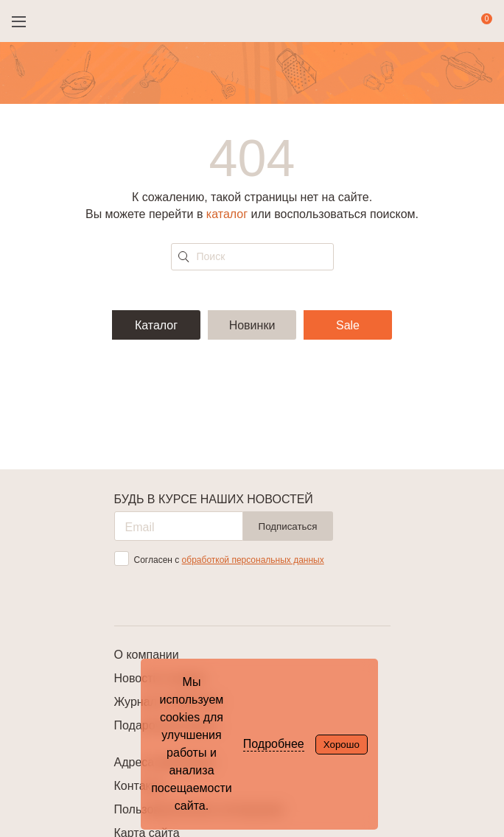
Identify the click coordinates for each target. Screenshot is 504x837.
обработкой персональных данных (253, 560)
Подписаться (288, 526)
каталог (227, 214)
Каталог (156, 325)
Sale (348, 325)
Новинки (252, 325)
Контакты (140, 786)
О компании (147, 655)
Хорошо (342, 745)
